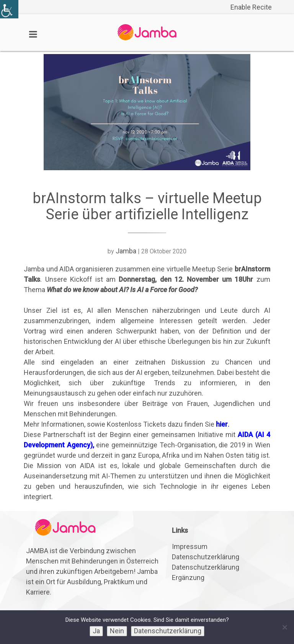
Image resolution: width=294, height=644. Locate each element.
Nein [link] (117, 631)
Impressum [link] (190, 546)
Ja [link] (96, 631)
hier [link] (222, 424)
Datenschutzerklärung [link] (206, 557)
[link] (9, 9)
